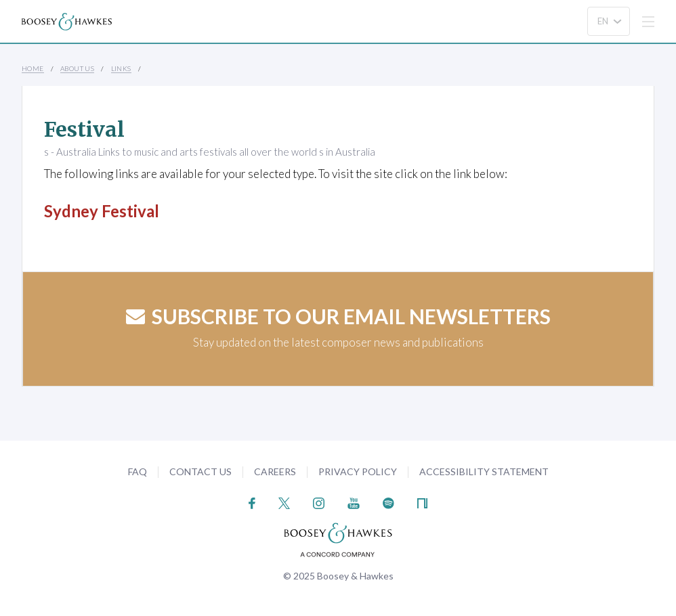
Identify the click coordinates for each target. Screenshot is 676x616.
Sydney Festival (102, 211)
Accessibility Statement (484, 471)
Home (33, 68)
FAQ (138, 471)
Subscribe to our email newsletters (338, 316)
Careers (275, 471)
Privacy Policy (358, 471)
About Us (77, 68)
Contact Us (200, 471)
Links (121, 68)
